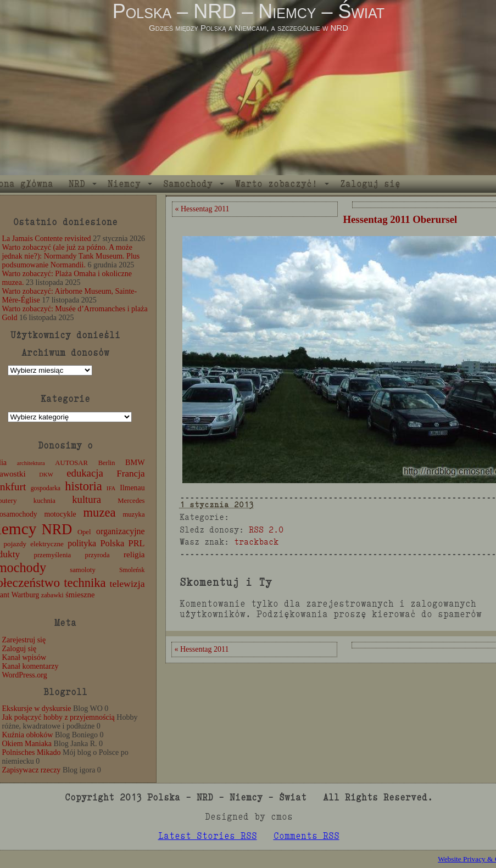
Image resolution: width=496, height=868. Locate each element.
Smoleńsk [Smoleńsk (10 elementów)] (132, 570)
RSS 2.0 (266, 530)
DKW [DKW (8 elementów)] (46, 475)
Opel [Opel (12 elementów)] (84, 532)
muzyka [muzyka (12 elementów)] (133, 514)
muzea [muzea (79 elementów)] (100, 513)
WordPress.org (25, 675)
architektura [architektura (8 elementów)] (31, 463)
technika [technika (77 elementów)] (85, 583)
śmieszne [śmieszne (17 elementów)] (80, 595)
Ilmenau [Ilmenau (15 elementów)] (132, 488)
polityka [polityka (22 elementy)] (82, 543)
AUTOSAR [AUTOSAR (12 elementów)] (71, 463)
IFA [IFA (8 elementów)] (111, 488)
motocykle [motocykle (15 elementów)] (60, 514)
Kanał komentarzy (30, 666)
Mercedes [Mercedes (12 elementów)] (131, 501)
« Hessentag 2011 (202, 209)
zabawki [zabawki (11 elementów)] (52, 595)
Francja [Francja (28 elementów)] (130, 474)
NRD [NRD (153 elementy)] (57, 530)
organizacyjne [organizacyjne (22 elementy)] (120, 531)
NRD (77, 184)
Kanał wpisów (24, 657)
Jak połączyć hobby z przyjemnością (58, 717)
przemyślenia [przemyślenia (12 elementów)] (53, 555)
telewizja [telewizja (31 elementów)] (127, 584)
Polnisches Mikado (32, 752)
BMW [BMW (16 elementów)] (135, 462)
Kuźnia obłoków (28, 735)
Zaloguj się (370, 184)
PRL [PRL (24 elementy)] (137, 543)
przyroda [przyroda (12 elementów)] (97, 555)
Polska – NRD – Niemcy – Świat (249, 11)
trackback (256, 542)
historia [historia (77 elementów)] (83, 486)
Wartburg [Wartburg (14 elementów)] (26, 595)
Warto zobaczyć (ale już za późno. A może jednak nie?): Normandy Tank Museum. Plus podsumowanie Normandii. (71, 256)
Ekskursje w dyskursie (37, 709)
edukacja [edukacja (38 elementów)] (85, 473)
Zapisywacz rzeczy (32, 770)
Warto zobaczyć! (276, 184)
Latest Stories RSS (208, 836)
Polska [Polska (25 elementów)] (112, 543)
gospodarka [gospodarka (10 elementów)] (46, 488)
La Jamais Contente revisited (47, 239)
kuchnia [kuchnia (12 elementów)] (44, 501)
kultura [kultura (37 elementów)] (87, 499)
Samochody (188, 184)
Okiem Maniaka (27, 744)
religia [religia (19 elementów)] (134, 555)
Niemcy (124, 184)
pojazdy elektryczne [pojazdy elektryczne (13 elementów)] (33, 544)
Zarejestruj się (24, 640)
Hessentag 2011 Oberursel (400, 219)
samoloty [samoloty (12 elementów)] (82, 570)
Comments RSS (306, 836)
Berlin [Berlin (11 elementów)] (107, 463)
